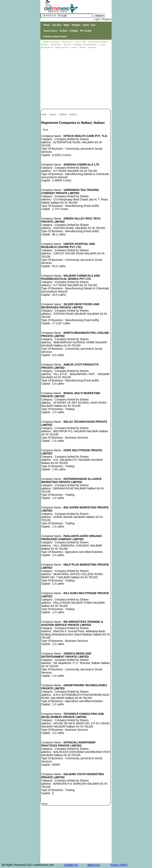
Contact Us (71, 865)
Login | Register (103, 19)
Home (47, 25)
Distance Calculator (51, 42)
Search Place (56, 44)
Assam (53, 115)
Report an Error (62, 47)
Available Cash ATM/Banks (85, 44)
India (44, 115)
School (64, 31)
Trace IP (68, 44)
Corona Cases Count (55, 37)
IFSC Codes (81, 42)
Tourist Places (50, 31)
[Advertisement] (76, 79)
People (83, 47)
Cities (86, 25)
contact (75, 47)
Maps (67, 25)
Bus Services (68, 42)
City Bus (57, 25)
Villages (76, 25)
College (74, 31)
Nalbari (63, 115)
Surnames (92, 47)
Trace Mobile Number (98, 42)
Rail (93, 25)
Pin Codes (86, 31)
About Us (93, 865)
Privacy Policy (119, 865)
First (45, 130)
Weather (45, 44)
